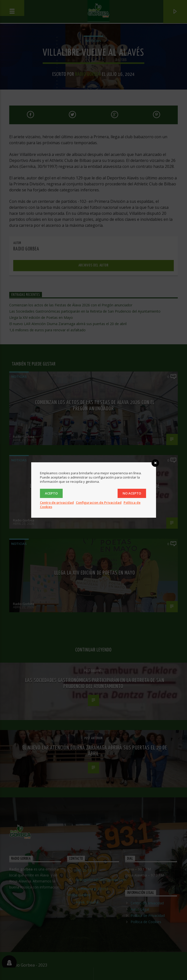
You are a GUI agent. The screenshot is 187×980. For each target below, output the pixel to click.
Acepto (51, 493)
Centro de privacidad (57, 502)
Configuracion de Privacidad (99, 502)
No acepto (132, 493)
